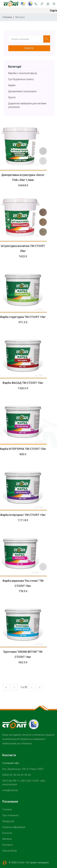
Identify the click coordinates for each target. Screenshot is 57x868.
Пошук (29, 48)
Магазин (7, 839)
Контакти (7, 845)
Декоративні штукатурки (22, 91)
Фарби (12, 85)
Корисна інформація (14, 827)
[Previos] (31, 687)
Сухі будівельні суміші (21, 79)
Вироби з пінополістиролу (23, 73)
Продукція (8, 821)
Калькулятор (9, 851)
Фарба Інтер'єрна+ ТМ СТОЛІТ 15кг (23, 515)
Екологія (7, 833)
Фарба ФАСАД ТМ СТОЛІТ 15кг (23, 383)
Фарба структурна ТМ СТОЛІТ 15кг (23, 317)
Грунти (12, 97)
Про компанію (10, 815)
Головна (7, 809)
